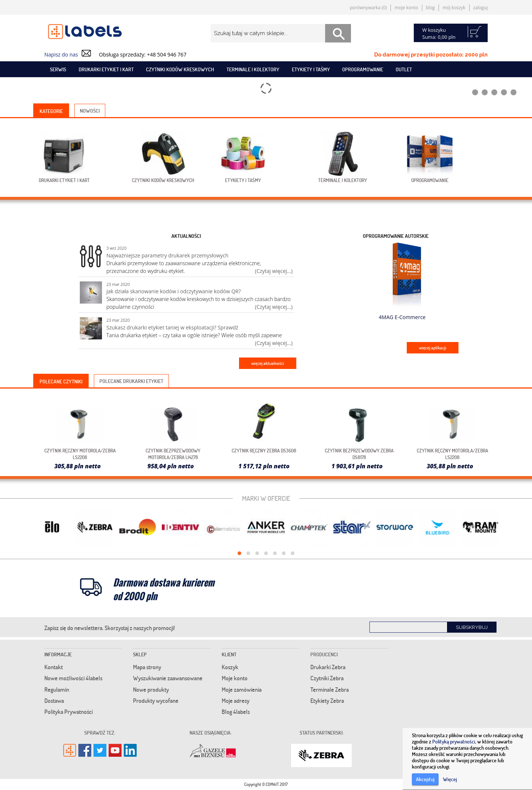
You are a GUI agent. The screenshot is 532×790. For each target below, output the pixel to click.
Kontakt (54, 667)
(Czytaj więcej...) (274, 271)
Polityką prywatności (454, 741)
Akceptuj (425, 779)
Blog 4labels (236, 712)
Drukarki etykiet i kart (106, 69)
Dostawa (54, 701)
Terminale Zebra (330, 690)
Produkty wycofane (156, 701)
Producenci (324, 654)
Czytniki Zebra (327, 678)
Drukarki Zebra (328, 667)
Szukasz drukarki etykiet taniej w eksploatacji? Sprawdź (172, 327)
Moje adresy (236, 701)
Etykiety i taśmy (311, 69)
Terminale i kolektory (253, 69)
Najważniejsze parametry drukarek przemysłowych (167, 255)
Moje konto (406, 8)
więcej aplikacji (433, 348)
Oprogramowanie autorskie (396, 236)
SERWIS (58, 69)
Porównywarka (368, 8)
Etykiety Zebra (327, 701)
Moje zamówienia (242, 690)
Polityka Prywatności (69, 712)
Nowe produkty (151, 690)
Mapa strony (147, 667)
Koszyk (230, 667)
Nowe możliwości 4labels (73, 678)
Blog (430, 8)
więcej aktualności (268, 363)
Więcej (450, 779)
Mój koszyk (454, 8)
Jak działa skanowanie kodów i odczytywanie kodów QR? (174, 291)
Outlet (404, 69)
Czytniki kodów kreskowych (180, 69)
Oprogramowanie (363, 69)
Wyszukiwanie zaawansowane (168, 678)
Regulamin (57, 690)
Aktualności (186, 236)
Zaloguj (480, 8)
